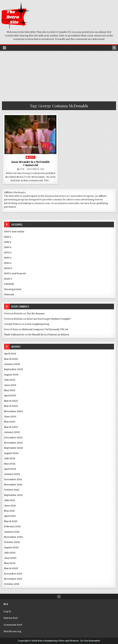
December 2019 (13, 574)
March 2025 (11, 401)
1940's (8, 237)
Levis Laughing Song (37, 324)
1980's (8, 258)
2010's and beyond (15, 273)
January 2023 (12, 432)
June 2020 (10, 558)
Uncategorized (13, 289)
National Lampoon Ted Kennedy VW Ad (45, 329)
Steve (22, 169)
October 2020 (12, 542)
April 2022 (10, 469)
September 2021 (13, 495)
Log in (7, 611)
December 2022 (13, 438)
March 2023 (11, 427)
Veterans (9, 294)
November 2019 (13, 579)
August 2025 (11, 375)
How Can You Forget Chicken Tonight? (49, 319)
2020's (8, 279)
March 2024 (11, 406)
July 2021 (9, 500)
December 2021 (13, 479)
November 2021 (13, 485)
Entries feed (11, 618)
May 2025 (10, 390)
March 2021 (11, 521)
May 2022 (10, 464)
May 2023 (10, 422)
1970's (8, 253)
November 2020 (13, 537)
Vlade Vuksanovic (14, 335)
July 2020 (10, 553)
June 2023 (10, 417)
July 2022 (10, 458)
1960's (8, 247)
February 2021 (12, 526)
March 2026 (11, 359)
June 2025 (10, 385)
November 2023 (13, 411)
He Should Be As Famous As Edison (49, 335)
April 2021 (10, 516)
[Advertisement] (59, 76)
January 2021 (12, 532)
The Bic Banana (35, 314)
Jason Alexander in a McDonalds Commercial (31, 163)
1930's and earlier (14, 232)
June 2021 (10, 506)
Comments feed (13, 625)
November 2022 (13, 443)
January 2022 (12, 474)
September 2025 (13, 369)
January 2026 (12, 364)
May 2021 (9, 511)
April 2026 (10, 354)
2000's (8, 268)
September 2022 (14, 448)
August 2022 (11, 453)
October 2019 (12, 584)
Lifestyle (9, 284)
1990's (32, 157)
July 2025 (10, 380)
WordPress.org (12, 631)
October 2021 (12, 490)
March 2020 (11, 568)
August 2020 (11, 547)
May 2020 (10, 563)
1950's (8, 242)
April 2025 (10, 395)
